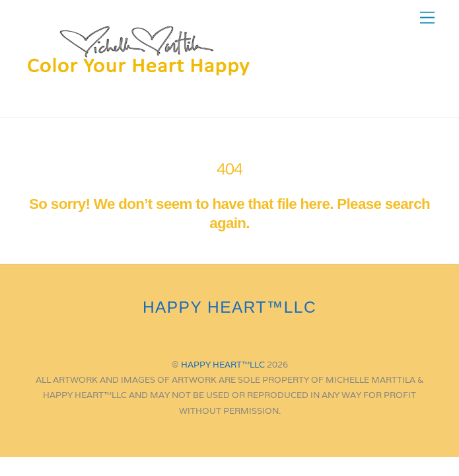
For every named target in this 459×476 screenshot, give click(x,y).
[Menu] (427, 18)
